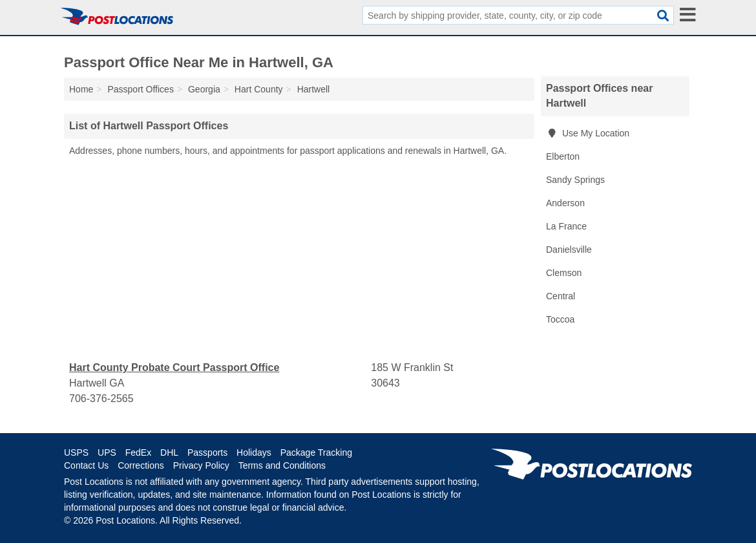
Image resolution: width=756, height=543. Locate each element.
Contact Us (86, 465)
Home (81, 89)
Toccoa (560, 319)
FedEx (138, 452)
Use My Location (588, 133)
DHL (169, 452)
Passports (207, 452)
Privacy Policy (201, 465)
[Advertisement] (299, 259)
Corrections (141, 465)
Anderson (565, 203)
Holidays (254, 452)
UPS (107, 452)
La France (566, 226)
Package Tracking (316, 452)
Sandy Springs (575, 180)
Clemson (564, 273)
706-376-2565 (101, 399)
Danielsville (569, 250)
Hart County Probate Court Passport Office (174, 367)
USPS (76, 452)
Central (561, 296)
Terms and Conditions (282, 465)
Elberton (563, 156)
